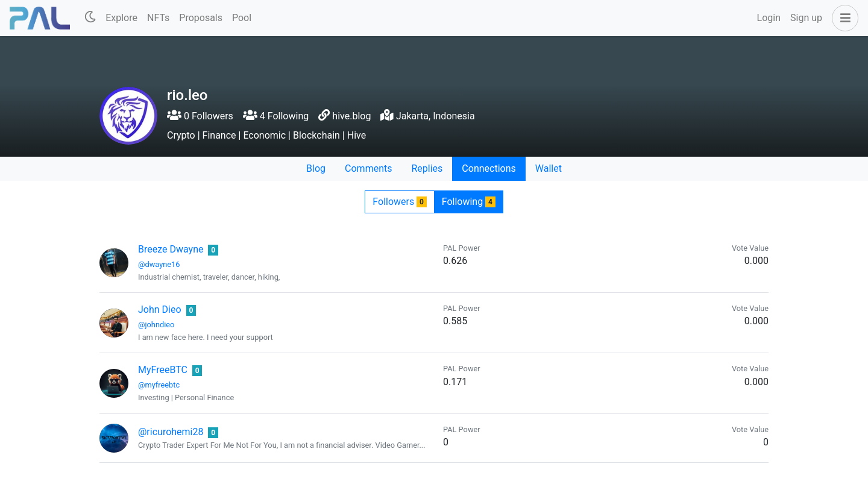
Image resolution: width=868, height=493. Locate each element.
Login (769, 18)
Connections (489, 168)
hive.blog (351, 116)
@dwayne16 (159, 264)
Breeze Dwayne (171, 249)
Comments (368, 168)
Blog (316, 168)
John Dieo (160, 309)
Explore (121, 18)
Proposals (201, 18)
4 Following (276, 116)
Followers (399, 202)
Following (469, 202)
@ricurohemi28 (171, 432)
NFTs (158, 18)
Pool (242, 18)
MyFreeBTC (163, 370)
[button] (843, 18)
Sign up (806, 18)
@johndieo (156, 325)
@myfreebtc (159, 385)
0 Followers (200, 116)
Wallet (549, 168)
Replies (427, 168)
